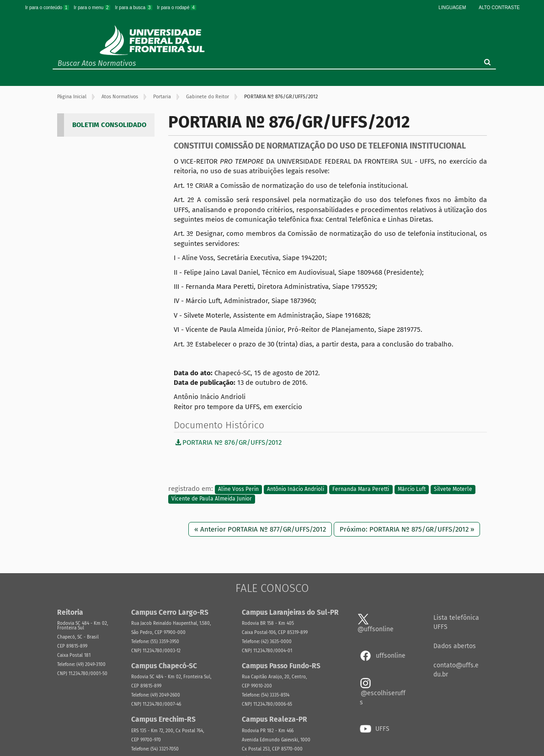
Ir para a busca (134, 8)
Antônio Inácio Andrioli (296, 489)
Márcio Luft (412, 489)
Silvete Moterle (453, 489)
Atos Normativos (120, 97)
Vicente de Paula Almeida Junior (212, 499)
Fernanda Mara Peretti (361, 489)
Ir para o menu (92, 8)
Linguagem (452, 8)
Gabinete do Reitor (208, 97)
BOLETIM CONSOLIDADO (109, 125)
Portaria (162, 97)
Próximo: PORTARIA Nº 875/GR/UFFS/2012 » (407, 529)
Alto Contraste (499, 8)
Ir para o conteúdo (48, 8)
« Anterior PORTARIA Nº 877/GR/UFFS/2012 (260, 529)
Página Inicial (72, 97)
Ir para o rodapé (176, 8)
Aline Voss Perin (238, 489)
